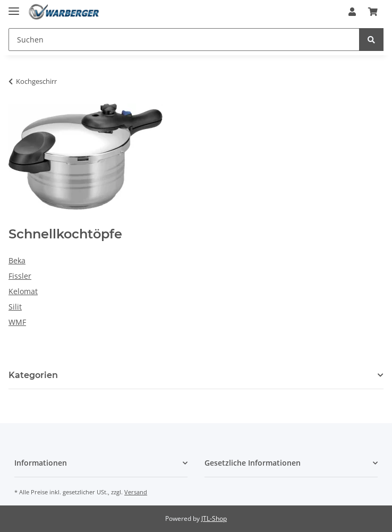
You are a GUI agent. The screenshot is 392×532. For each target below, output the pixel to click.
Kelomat (23, 291)
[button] (352, 12)
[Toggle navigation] (14, 7)
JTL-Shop (214, 518)
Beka (17, 260)
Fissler (20, 276)
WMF (17, 322)
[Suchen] (184, 40)
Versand (136, 492)
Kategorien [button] (33, 375)
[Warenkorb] (373, 12)
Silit (15, 307)
